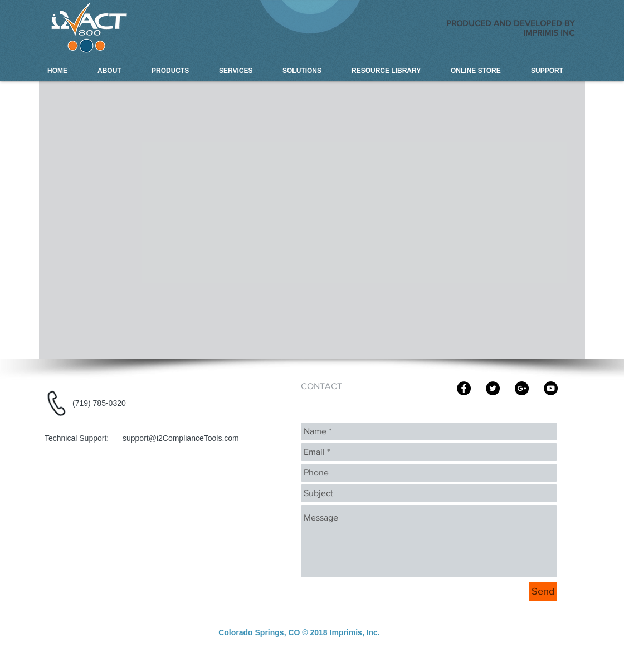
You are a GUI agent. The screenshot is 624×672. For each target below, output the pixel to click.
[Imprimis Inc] (493, 388)
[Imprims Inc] (464, 388)
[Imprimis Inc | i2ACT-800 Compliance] (522, 388)
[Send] (543, 592)
